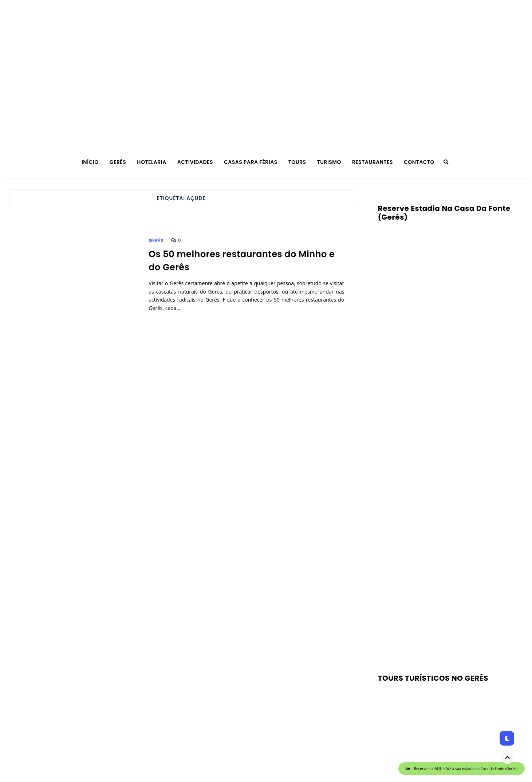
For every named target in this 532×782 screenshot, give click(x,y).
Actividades (195, 162)
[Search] (446, 162)
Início (90, 162)
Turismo (329, 162)
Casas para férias (251, 162)
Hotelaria (151, 162)
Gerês (118, 162)
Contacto (419, 162)
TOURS (297, 162)
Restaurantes (373, 162)
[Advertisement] (440, 565)
